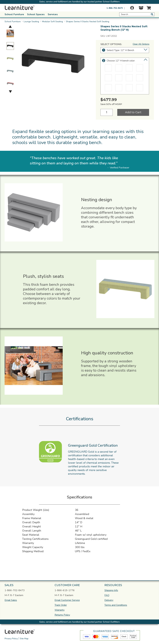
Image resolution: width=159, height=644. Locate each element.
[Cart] (148, 8)
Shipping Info (111, 590)
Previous (10, 26)
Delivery (109, 600)
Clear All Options (141, 44)
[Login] (132, 8)
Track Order (61, 605)
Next (10, 92)
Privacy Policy (11, 639)
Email (11, 600)
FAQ (107, 595)
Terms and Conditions (116, 605)
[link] (88, 631)
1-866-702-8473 (115, 8)
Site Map (24, 639)
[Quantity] (107, 112)
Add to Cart (133, 112)
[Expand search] (137, 14)
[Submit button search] (152, 14)
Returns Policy (62, 615)
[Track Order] (140, 9)
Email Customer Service (67, 600)
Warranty (60, 610)
